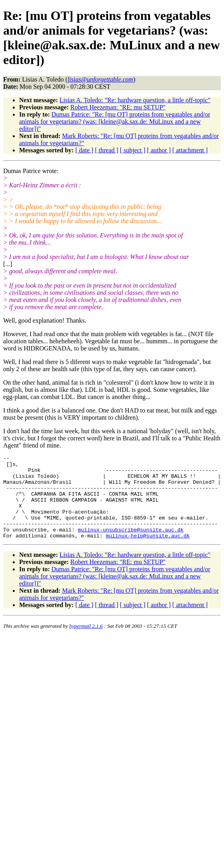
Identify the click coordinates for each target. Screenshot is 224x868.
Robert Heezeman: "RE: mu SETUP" (118, 107)
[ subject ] (133, 150)
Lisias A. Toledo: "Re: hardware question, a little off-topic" (135, 100)
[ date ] (84, 150)
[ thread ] (107, 150)
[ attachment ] (190, 150)
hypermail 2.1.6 (86, 643)
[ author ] (159, 150)
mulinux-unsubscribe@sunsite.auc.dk (131, 545)
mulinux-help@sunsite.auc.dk (148, 552)
